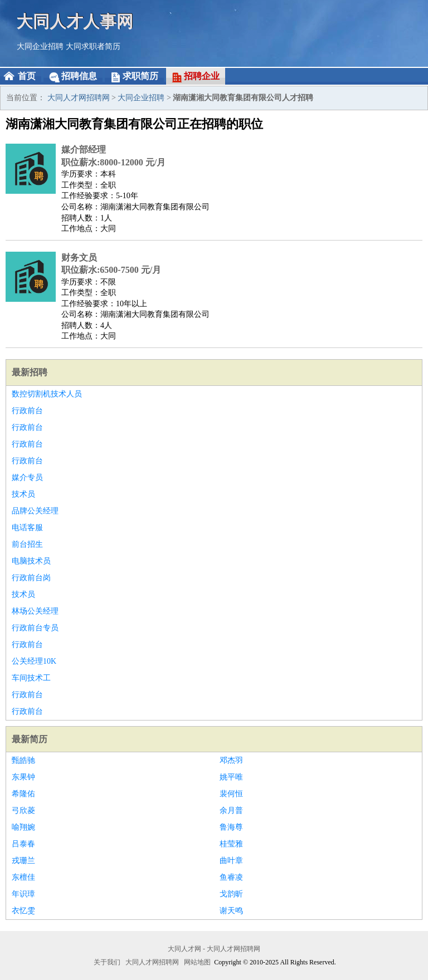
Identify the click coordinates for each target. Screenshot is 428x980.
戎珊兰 (23, 861)
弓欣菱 (23, 810)
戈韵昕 (231, 894)
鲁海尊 (231, 827)
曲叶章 (231, 861)
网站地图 (197, 962)
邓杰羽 (231, 760)
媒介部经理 (84, 150)
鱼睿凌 (231, 877)
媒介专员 (27, 477)
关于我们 (107, 962)
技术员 (23, 494)
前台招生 (27, 544)
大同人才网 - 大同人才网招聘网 (214, 949)
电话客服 (27, 528)
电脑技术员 (31, 561)
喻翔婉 (23, 827)
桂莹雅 (231, 844)
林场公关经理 (35, 611)
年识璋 (23, 894)
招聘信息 (79, 76)
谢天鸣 (231, 911)
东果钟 (23, 777)
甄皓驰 (23, 760)
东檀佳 (23, 877)
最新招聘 (30, 372)
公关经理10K (34, 661)
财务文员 (79, 258)
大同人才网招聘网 (79, 98)
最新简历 (30, 739)
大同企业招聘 (40, 46)
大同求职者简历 (93, 46)
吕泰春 (23, 844)
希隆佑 (23, 794)
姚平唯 (231, 777)
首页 (27, 76)
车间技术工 (31, 678)
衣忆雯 (23, 911)
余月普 (231, 810)
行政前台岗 (31, 578)
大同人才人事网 (75, 21)
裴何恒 (231, 794)
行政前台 (27, 411)
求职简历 (140, 76)
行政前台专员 (35, 628)
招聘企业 (202, 76)
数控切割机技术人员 (47, 394)
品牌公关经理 (35, 511)
